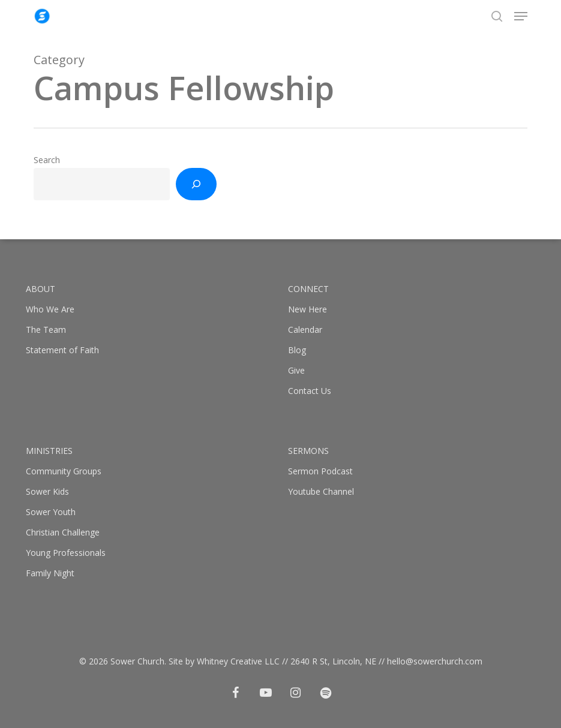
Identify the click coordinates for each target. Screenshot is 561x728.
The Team (46, 330)
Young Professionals (66, 553)
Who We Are (50, 309)
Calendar (305, 330)
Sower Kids (47, 491)
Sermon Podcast (320, 471)
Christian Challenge (63, 532)
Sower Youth (51, 512)
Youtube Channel (321, 491)
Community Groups (64, 471)
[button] (521, 16)
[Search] (196, 184)
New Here (307, 309)
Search (47, 160)
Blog (297, 350)
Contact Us (310, 391)
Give (296, 370)
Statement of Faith (62, 350)
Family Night (50, 573)
